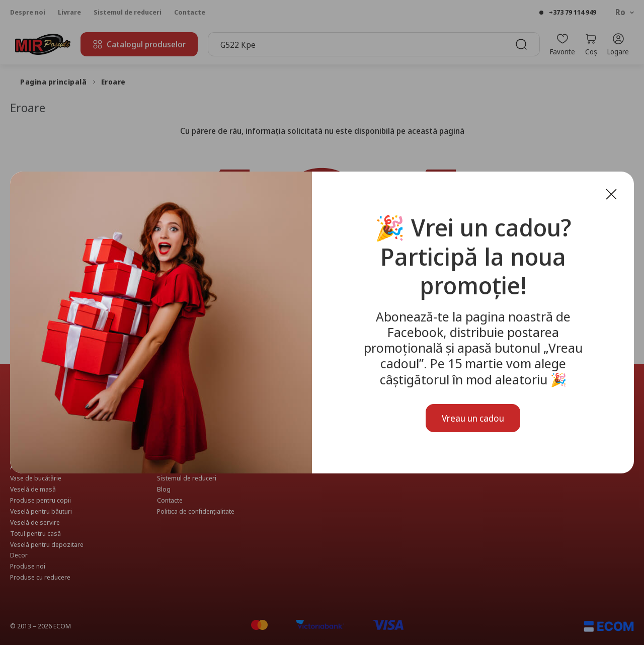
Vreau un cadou (473, 418)
